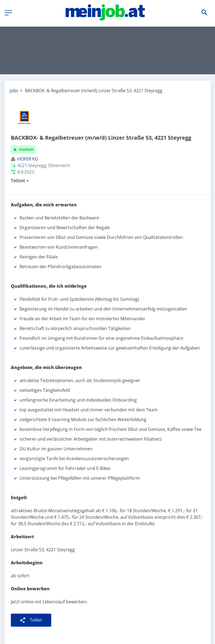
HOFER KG (28, 159)
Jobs (14, 91)
